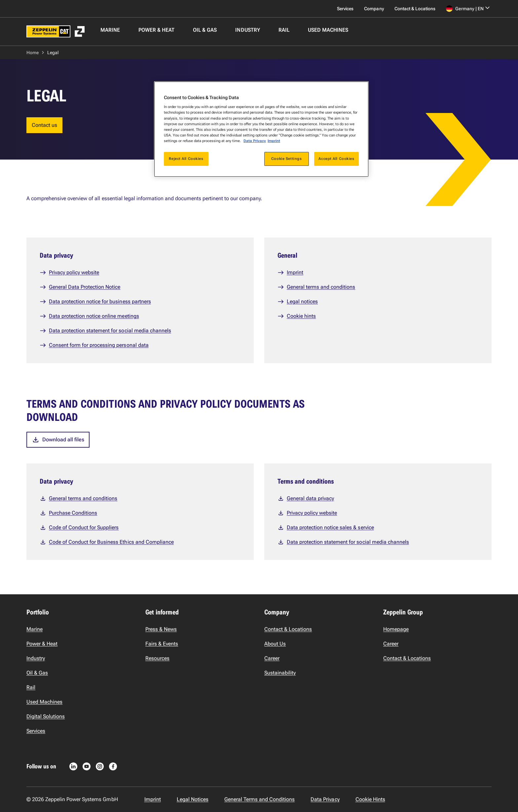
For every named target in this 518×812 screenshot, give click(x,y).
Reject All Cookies (186, 159)
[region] (261, 129)
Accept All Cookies (336, 159)
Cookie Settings (287, 159)
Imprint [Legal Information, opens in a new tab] (274, 141)
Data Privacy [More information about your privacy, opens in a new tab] (255, 141)
